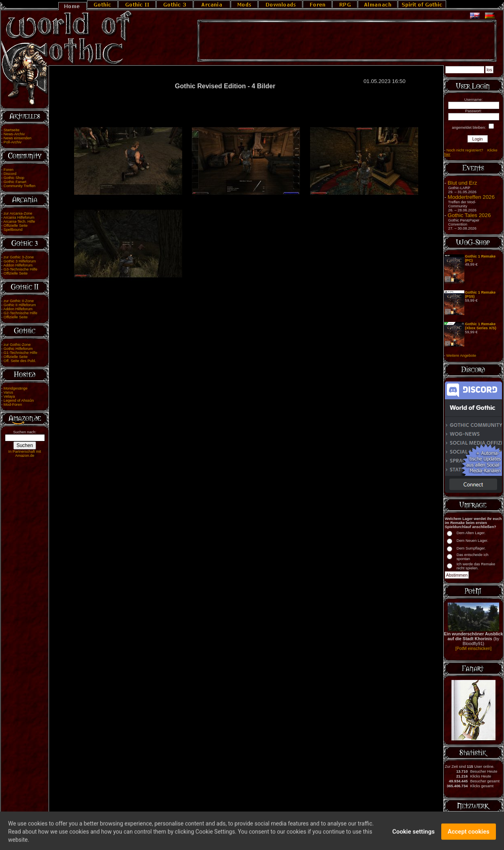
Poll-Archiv (13, 142)
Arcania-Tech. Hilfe (19, 222)
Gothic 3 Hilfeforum (20, 261)
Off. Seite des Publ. (20, 361)
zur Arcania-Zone (18, 213)
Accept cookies (469, 836)
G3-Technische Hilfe (20, 269)
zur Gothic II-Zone (19, 301)
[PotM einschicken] (473, 648)
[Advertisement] (347, 41)
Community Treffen (20, 186)
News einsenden (18, 138)
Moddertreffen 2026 (471, 197)
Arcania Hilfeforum (19, 217)
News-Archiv (14, 134)
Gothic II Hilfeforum (20, 305)
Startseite (12, 130)
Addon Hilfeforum (18, 265)
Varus (9, 392)
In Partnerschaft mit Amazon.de (25, 454)
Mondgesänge (16, 388)
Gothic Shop (14, 178)
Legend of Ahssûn (19, 401)
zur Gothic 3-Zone (19, 257)
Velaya (9, 396)
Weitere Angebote (461, 356)
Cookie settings (414, 836)
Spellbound (13, 230)
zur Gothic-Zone (17, 345)
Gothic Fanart (15, 182)
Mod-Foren (13, 405)
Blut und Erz (463, 183)
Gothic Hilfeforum (18, 349)
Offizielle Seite (16, 226)
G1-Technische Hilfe (20, 353)
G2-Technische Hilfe (20, 313)
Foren (9, 170)
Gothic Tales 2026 (469, 215)
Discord (10, 174)
